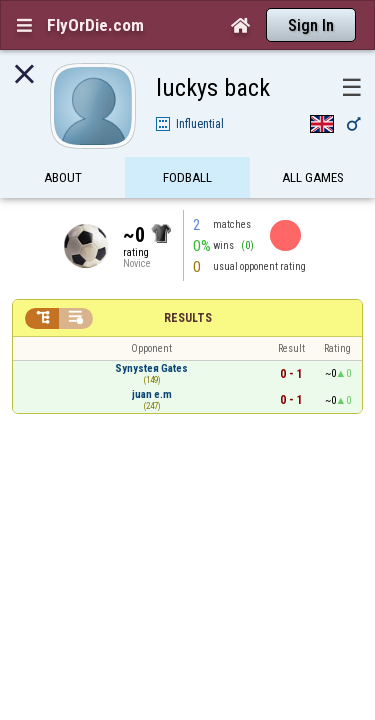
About (63, 142)
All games (313, 142)
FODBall (187, 142)
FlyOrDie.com (95, 25)
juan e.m (152, 359)
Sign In (311, 25)
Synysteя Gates (151, 333)
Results (188, 283)
